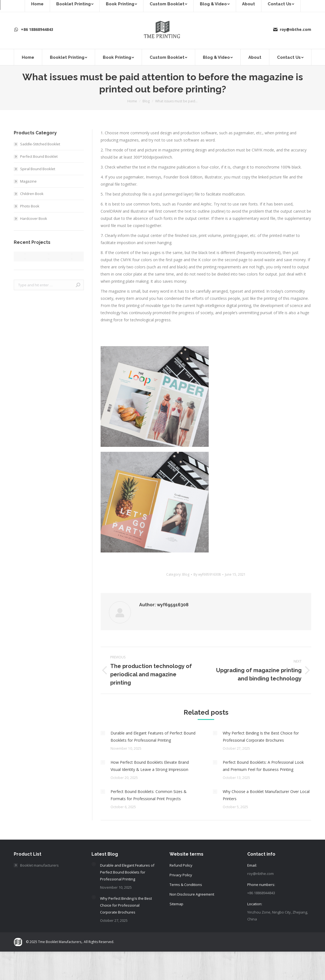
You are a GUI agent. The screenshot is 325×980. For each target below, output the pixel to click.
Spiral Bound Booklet (38, 169)
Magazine (28, 181)
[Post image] (103, 733)
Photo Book (30, 206)
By (207, 574)
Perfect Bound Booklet (39, 156)
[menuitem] (28, 57)
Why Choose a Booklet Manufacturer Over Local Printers (266, 795)
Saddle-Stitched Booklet (40, 144)
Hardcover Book (34, 218)
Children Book (32, 194)
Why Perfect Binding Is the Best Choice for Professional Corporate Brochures (261, 737)
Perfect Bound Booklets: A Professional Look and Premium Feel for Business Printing (263, 766)
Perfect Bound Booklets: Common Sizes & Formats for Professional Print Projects (149, 795)
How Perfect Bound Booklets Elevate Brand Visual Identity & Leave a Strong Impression (150, 766)
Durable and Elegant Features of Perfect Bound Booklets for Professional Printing (153, 737)
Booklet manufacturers (39, 865)
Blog (186, 574)
